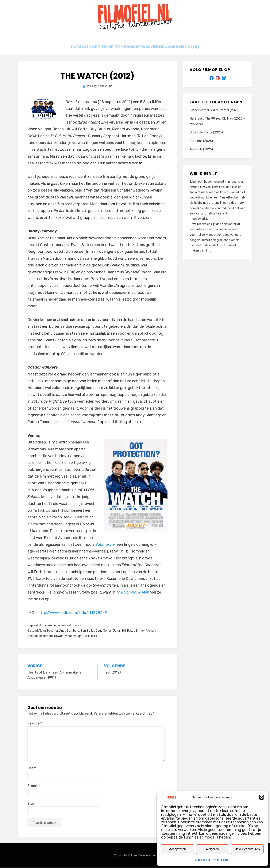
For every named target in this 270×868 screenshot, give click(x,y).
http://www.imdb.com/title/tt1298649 (73, 613)
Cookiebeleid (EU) (188, 48)
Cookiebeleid (202, 860)
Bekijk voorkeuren (247, 849)
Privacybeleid (220, 860)
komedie (51, 626)
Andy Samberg (69, 631)
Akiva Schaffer (48, 631)
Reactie (35, 724)
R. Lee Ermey (136, 631)
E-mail (34, 786)
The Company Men (133, 593)
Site (31, 804)
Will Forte (91, 636)
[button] (262, 797)
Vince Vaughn (74, 636)
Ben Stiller (87, 631)
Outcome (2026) (201, 141)
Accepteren (178, 849)
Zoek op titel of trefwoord (108, 48)
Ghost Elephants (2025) (206, 133)
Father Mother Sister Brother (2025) (215, 111)
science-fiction (68, 626)
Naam (33, 768)
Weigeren (212, 849)
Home (72, 48)
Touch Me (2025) (201, 150)
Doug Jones (104, 631)
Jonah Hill (119, 631)
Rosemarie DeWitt (51, 636)
